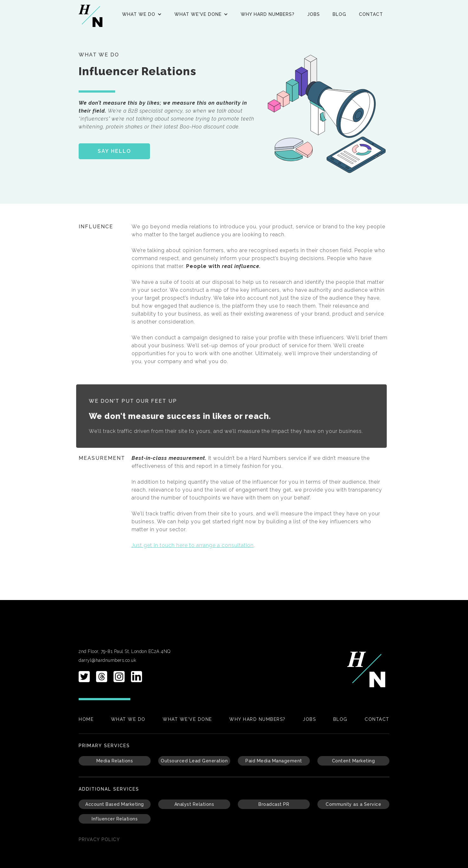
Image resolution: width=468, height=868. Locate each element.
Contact (371, 14)
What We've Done (187, 719)
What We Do (128, 719)
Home (86, 719)
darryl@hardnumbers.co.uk (107, 660)
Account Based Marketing (115, 804)
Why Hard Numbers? (268, 14)
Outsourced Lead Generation (194, 761)
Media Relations (115, 761)
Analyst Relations (194, 804)
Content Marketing (354, 761)
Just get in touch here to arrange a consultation (193, 545)
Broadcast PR (274, 804)
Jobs (314, 14)
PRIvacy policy (99, 839)
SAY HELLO (114, 151)
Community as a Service (353, 804)
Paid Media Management (274, 761)
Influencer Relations (115, 819)
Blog (339, 14)
